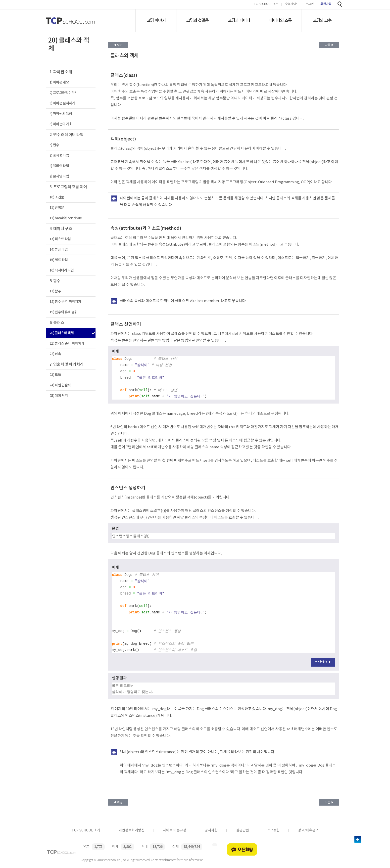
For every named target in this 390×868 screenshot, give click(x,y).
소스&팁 (273, 830)
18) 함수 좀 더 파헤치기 (65, 302)
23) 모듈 (55, 375)
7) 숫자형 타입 (59, 156)
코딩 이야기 (156, 20)
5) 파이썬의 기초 (61, 124)
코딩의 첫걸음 (197, 20)
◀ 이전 (118, 45)
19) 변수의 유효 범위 (63, 312)
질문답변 (243, 830)
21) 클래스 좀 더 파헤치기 (67, 343)
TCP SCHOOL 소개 (266, 4)
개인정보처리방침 (132, 830)
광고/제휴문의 (308, 830)
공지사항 (211, 830)
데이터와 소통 (280, 20)
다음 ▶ (329, 45)
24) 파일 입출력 (60, 385)
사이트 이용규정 (175, 830)
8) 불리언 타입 (59, 166)
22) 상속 (55, 354)
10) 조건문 (57, 197)
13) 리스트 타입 (60, 239)
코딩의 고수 (322, 20)
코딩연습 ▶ (323, 662)
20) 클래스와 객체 (62, 333)
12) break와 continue (66, 218)
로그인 (310, 4)
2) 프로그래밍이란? (63, 93)
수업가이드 (292, 4)
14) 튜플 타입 (59, 250)
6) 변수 (54, 145)
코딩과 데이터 (239, 20)
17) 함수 (55, 291)
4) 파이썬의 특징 (61, 114)
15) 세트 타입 (59, 260)
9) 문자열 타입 (59, 176)
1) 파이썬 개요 (59, 82)
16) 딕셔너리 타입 (62, 270)
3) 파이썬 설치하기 (62, 103)
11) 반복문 (57, 208)
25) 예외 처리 (59, 396)
